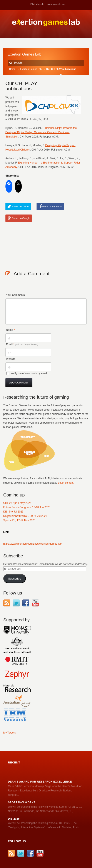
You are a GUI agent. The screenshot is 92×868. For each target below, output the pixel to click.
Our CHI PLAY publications (21, 86)
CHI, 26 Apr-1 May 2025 (17, 503)
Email (22, 344)
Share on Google (21, 218)
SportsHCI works (22, 802)
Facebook (26, 603)
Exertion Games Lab (31, 69)
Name (10, 330)
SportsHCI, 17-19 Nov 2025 (19, 520)
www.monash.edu (56, 4)
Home (12, 69)
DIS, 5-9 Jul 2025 (13, 512)
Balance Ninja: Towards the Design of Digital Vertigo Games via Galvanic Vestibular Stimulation (41, 132)
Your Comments (15, 295)
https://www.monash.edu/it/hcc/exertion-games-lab (32, 544)
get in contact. (66, 483)
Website (11, 359)
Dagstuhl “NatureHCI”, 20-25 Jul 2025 (25, 516)
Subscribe (15, 579)
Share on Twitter (21, 206)
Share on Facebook (52, 206)
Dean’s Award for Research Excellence (40, 782)
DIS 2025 (14, 819)
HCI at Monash (36, 4)
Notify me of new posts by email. (29, 373)
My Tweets (9, 733)
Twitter (16, 603)
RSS (7, 603)
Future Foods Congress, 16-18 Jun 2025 (27, 507)
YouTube (35, 603)
